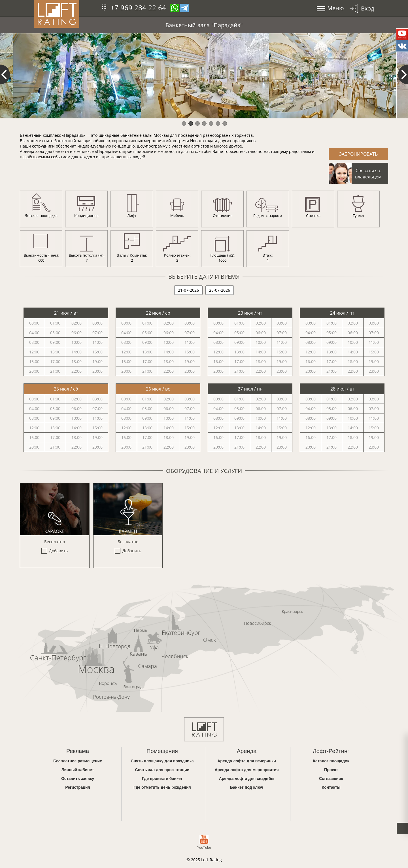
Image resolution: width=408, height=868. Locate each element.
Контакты (331, 787)
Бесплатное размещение (78, 761)
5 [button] (211, 123)
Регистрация (78, 787)
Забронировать (358, 154)
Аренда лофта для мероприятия (246, 770)
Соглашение (331, 778)
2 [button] (190, 123)
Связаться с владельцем (368, 174)
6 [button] (218, 123)
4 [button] (204, 123)
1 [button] (184, 123)
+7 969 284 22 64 (138, 8)
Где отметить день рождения (162, 787)
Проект (331, 770)
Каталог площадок (331, 761)
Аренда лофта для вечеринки (247, 761)
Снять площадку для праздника (162, 761)
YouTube (204, 842)
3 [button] (197, 123)
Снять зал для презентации (162, 770)
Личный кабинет (78, 770)
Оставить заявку (78, 778)
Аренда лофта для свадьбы (247, 778)
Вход (367, 8)
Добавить (58, 551)
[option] (77, 76)
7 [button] (224, 123)
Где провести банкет (162, 778)
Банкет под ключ (247, 787)
